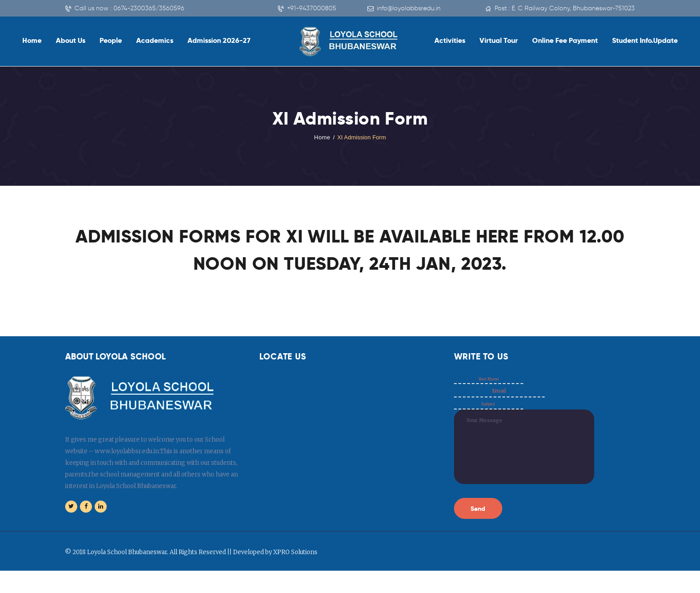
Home (322, 137)
